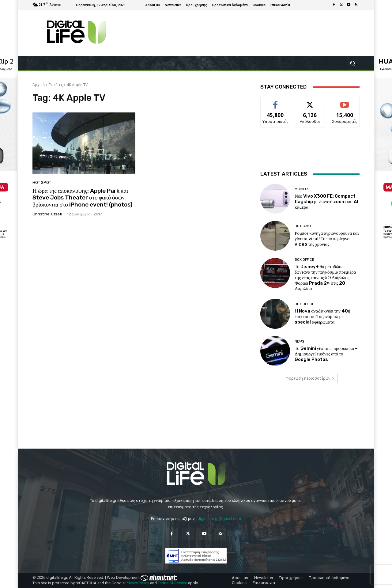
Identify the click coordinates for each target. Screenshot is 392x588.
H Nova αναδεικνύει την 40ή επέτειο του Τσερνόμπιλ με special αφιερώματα (322, 317)
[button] (352, 63)
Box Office (304, 260)
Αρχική (39, 85)
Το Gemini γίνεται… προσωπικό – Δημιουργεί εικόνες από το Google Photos (326, 354)
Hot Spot (42, 182)
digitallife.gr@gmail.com (219, 519)
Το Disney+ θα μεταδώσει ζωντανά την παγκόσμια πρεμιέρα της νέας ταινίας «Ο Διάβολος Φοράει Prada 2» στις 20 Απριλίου (325, 278)
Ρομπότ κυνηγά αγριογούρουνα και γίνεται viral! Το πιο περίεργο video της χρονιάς (327, 239)
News (299, 341)
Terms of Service (172, 583)
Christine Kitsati (47, 214)
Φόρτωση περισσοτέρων (310, 378)
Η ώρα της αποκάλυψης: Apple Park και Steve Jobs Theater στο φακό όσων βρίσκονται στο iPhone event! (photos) (83, 198)
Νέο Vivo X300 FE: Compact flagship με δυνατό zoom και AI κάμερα (326, 202)
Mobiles (302, 189)
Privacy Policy (137, 583)
